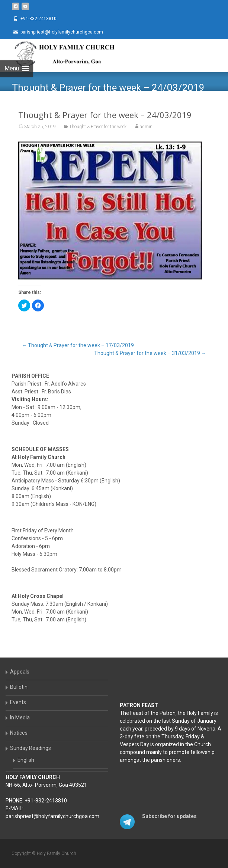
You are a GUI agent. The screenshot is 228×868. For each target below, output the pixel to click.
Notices (19, 733)
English (26, 760)
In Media (20, 717)
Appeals (20, 672)
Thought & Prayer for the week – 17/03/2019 (78, 345)
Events (18, 702)
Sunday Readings (30, 748)
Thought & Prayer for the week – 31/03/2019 (150, 353)
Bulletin (19, 687)
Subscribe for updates (169, 816)
